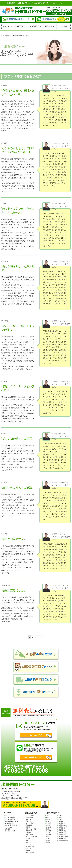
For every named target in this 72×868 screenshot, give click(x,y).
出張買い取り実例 (10, 819)
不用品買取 (29, 850)
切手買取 (28, 845)
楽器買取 (28, 827)
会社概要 (64, 26)
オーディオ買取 (30, 815)
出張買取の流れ (22, 26)
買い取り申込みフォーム (12, 821)
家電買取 (28, 819)
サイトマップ (9, 827)
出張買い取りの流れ (11, 817)
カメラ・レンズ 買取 (32, 837)
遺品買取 (28, 841)
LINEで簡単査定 (9, 823)
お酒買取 (28, 839)
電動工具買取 (30, 835)
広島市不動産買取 (31, 852)
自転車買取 (29, 831)
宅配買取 (28, 843)
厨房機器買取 (30, 817)
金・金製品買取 (30, 847)
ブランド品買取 (30, 823)
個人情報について (10, 831)
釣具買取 (28, 833)
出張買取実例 (36, 26)
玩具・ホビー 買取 (31, 829)
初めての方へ (8, 26)
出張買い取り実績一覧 (11, 825)
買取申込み (50, 26)
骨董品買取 (29, 825)
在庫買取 (28, 849)
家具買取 (28, 821)
